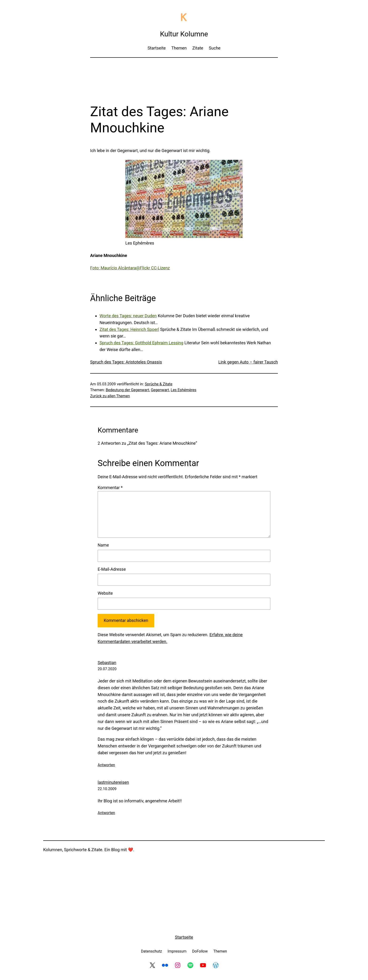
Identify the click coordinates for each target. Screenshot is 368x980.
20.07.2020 (107, 669)
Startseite (184, 937)
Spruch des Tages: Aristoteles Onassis (126, 362)
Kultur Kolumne (184, 34)
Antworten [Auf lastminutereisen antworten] (106, 813)
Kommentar (110, 488)
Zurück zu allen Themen (110, 396)
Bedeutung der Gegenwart (128, 390)
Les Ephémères (183, 390)
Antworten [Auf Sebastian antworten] (106, 765)
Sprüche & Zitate (159, 384)
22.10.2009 (107, 789)
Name (103, 545)
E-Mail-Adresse (112, 569)
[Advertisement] (184, 74)
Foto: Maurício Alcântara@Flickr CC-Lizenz (130, 268)
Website (105, 593)
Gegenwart (160, 390)
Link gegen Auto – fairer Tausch (248, 362)
